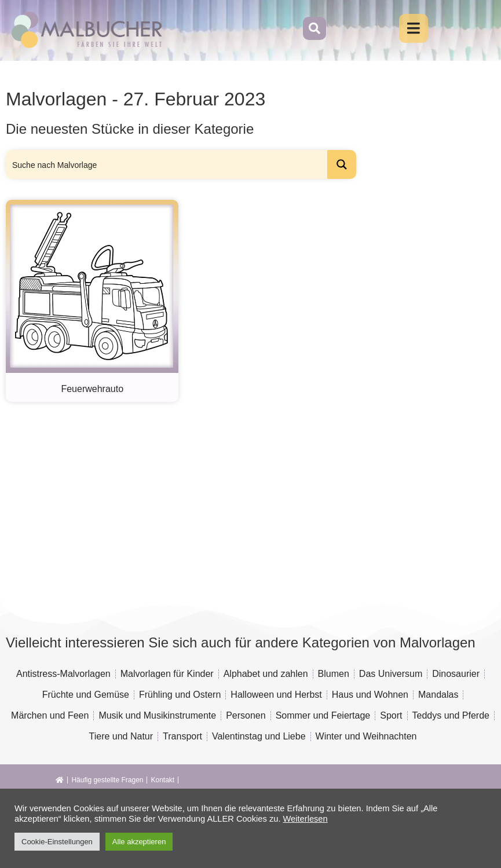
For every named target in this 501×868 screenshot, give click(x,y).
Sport (391, 715)
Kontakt (162, 780)
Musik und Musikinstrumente (157, 715)
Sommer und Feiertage (323, 715)
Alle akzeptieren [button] (139, 842)
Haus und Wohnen (370, 695)
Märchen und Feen (50, 715)
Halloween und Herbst (276, 695)
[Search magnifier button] (342, 164)
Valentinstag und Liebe (259, 736)
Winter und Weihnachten (366, 736)
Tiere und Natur (121, 736)
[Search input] (167, 164)
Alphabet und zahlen (266, 674)
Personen (246, 715)
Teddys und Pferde (451, 715)
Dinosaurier (456, 674)
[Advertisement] (222, 495)
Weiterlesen (306, 819)
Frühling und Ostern (180, 695)
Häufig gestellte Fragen (107, 780)
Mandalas (438, 695)
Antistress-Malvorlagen (63, 674)
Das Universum (391, 674)
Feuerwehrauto (92, 389)
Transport (182, 736)
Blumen (334, 674)
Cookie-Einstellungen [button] (57, 842)
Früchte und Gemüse (86, 695)
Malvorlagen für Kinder (167, 674)
